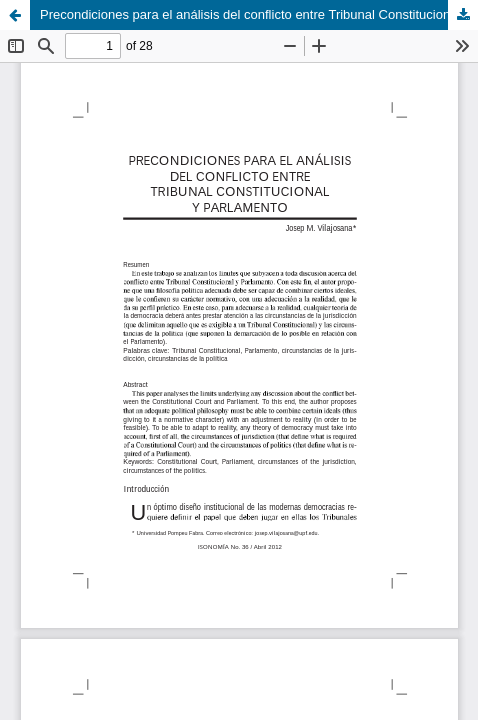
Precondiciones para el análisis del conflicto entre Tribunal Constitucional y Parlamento (259, 14)
